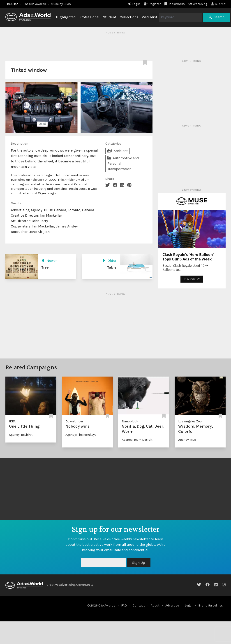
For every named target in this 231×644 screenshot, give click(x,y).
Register (152, 4)
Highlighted (66, 17)
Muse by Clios (61, 4)
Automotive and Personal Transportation (123, 163)
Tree (45, 267)
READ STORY (192, 279)
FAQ (124, 605)
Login (134, 4)
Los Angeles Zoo (190, 421)
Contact (139, 605)
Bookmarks (175, 4)
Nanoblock (130, 421)
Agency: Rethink (21, 435)
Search (217, 17)
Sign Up (139, 563)
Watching (198, 4)
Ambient (118, 151)
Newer (49, 261)
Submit (218, 4)
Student (110, 17)
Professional (89, 17)
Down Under (74, 421)
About (155, 605)
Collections (129, 17)
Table (112, 267)
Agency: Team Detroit (137, 440)
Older (110, 261)
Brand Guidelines (211, 605)
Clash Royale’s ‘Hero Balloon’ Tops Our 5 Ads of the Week (188, 257)
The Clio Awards (35, 4)
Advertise (172, 605)
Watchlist (150, 17)
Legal (189, 605)
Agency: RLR (187, 440)
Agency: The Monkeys (81, 435)
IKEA (12, 421)
